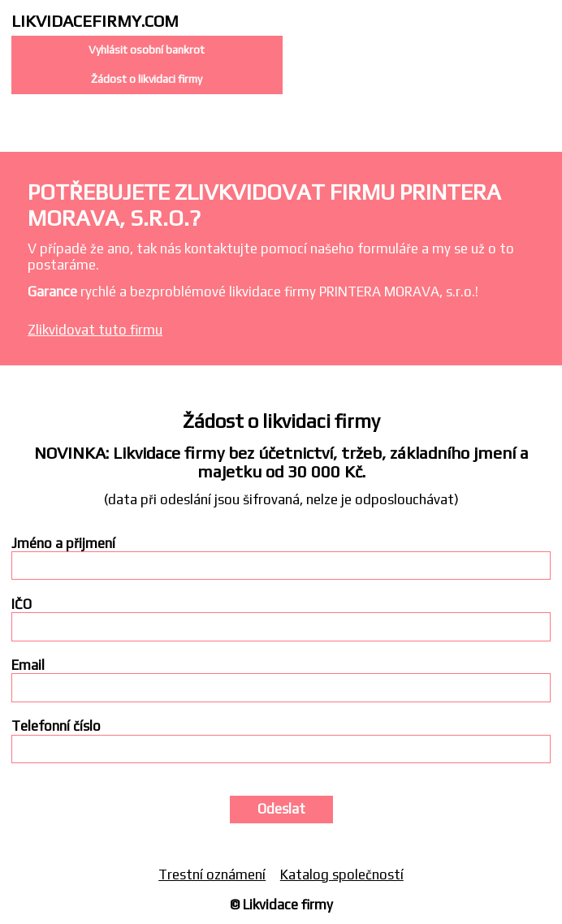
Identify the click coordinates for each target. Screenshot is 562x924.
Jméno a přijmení (63, 544)
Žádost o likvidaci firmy (147, 79)
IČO (22, 604)
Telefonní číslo (56, 726)
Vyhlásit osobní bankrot (147, 50)
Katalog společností (342, 874)
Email (28, 665)
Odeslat (281, 809)
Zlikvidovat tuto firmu (95, 330)
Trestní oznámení (212, 874)
